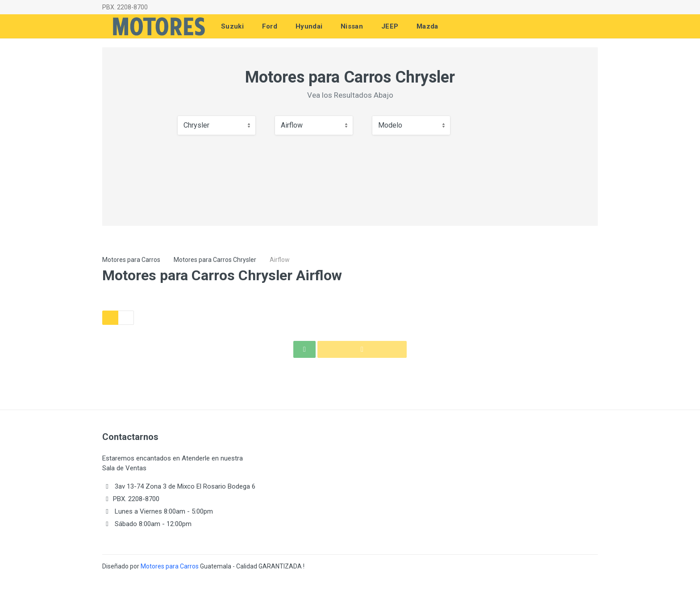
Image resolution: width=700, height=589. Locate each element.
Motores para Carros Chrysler (215, 260)
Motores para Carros (131, 260)
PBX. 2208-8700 (125, 7)
